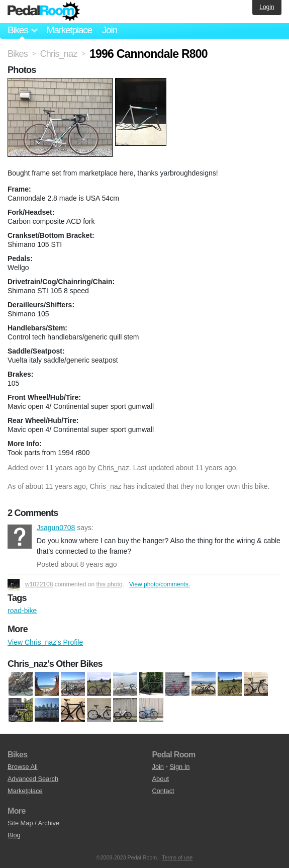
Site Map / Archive (33, 823)
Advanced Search (33, 779)
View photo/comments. (160, 584)
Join (110, 30)
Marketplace (69, 30)
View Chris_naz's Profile (45, 642)
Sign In (180, 767)
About (161, 779)
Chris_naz (113, 468)
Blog (14, 835)
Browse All (23, 767)
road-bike (22, 611)
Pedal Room (44, 12)
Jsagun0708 (20, 537)
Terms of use (177, 857)
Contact (163, 791)
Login (267, 7)
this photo (109, 584)
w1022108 (39, 584)
